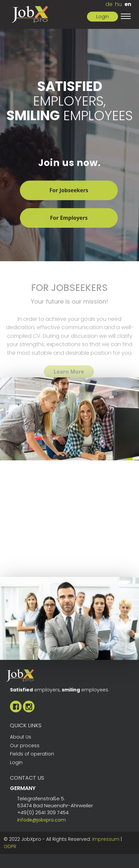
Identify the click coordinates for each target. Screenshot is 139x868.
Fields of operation (32, 754)
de (109, 4)
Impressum (106, 839)
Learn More (69, 376)
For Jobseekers (69, 191)
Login (103, 17)
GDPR (10, 846)
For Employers (69, 218)
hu (118, 4)
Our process (25, 746)
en (128, 4)
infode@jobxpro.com (41, 820)
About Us (21, 737)
